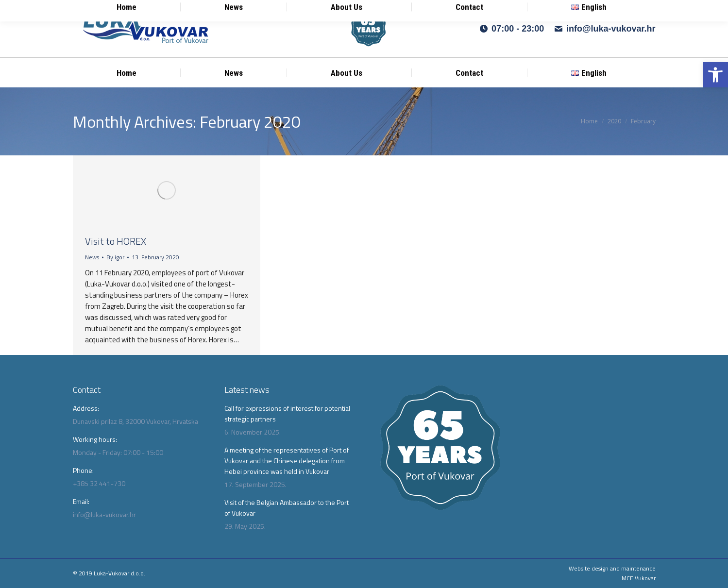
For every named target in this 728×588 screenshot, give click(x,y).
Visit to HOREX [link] (116, 241)
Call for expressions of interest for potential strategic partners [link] (287, 413)
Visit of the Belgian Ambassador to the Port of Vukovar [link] (287, 508)
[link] (715, 75)
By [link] (115, 257)
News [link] (92, 257)
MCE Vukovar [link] (639, 578)
